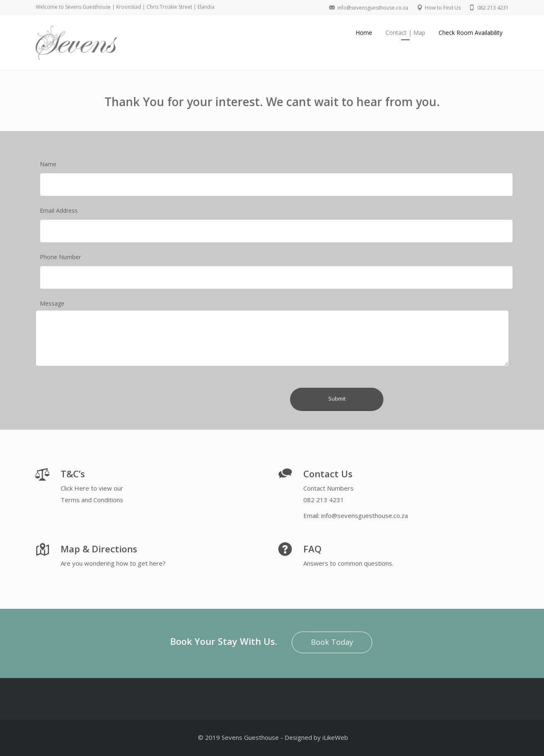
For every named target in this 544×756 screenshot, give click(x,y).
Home (364, 33)
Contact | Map (405, 33)
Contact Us (328, 474)
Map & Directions (99, 549)
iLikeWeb (335, 737)
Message (52, 303)
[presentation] (221, 384)
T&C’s (73, 474)
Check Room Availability (471, 33)
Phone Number (60, 257)
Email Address (59, 210)
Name (48, 164)
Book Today (332, 642)
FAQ (312, 549)
